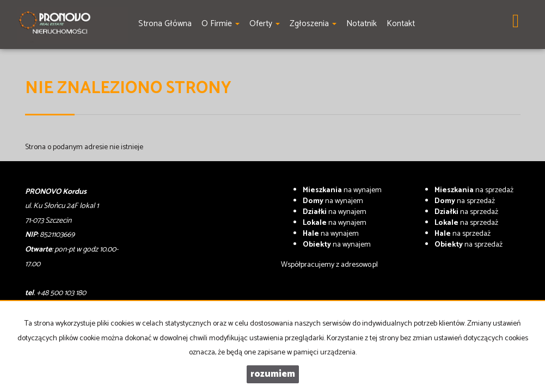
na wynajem (342, 190)
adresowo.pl (359, 265)
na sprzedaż (474, 190)
